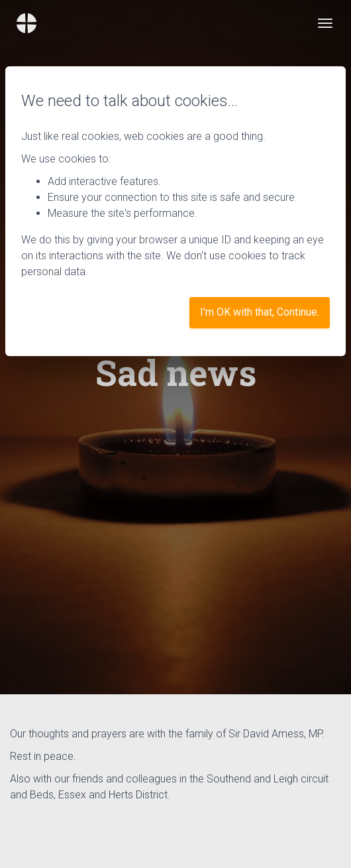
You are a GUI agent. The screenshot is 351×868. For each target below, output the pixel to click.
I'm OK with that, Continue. (260, 312)
